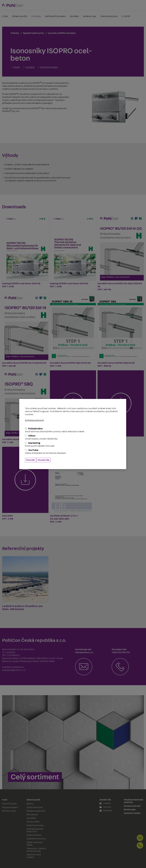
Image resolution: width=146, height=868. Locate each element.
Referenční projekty (55, 16)
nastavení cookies (132, 813)
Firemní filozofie (9, 804)
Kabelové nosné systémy (34, 856)
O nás (5, 16)
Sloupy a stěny (33, 822)
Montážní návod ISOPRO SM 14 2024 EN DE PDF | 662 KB (25, 330)
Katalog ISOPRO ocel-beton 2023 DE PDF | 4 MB (25, 251)
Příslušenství (32, 815)
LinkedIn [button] (105, 803)
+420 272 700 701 (140, 845)
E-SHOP (126, 16)
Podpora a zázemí (10, 808)
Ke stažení (30, 67)
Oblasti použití (20, 16)
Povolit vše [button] (44, 460)
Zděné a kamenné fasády (35, 844)
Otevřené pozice (109, 16)
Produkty (36, 16)
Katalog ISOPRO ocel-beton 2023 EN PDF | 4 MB (73, 251)
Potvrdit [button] (31, 460)
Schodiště (31, 818)
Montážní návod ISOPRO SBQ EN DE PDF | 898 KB (121, 330)
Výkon (73, 437)
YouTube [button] (105, 807)
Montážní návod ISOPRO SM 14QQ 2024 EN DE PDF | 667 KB (121, 253)
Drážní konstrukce (35, 808)
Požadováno (73, 430)
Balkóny (30, 804)
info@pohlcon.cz (140, 838)
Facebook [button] (106, 811)
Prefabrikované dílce (36, 811)
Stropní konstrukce (35, 826)
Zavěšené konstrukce (36, 839)
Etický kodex (130, 810)
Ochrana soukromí (34, 420)
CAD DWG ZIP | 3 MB (25, 483)
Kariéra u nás (90, 16)
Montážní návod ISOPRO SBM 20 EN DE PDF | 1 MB (73, 330)
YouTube (73, 452)
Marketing (73, 444)
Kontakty (74, 16)
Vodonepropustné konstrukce (35, 830)
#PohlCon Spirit (9, 811)
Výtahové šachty (34, 835)
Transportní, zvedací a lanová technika (36, 850)
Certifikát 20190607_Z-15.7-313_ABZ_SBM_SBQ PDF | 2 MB (73, 485)
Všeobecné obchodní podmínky (134, 801)
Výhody (17, 67)
